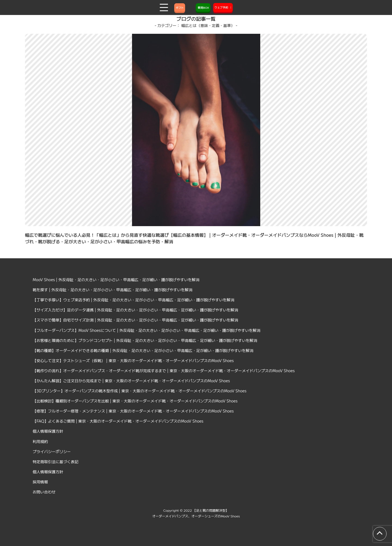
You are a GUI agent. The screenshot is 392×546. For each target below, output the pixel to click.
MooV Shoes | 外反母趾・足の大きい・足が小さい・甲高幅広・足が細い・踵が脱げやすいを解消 (116, 280)
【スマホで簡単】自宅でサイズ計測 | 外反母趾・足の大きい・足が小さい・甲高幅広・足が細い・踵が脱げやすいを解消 (135, 320)
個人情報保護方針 (48, 431)
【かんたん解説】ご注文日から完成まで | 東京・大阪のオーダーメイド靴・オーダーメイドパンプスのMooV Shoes (131, 381)
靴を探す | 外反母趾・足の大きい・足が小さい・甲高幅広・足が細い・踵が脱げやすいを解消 (113, 290)
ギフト (180, 7)
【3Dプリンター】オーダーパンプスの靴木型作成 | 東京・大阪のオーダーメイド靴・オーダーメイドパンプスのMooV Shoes (140, 391)
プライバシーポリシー (52, 451)
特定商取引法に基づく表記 (56, 462)
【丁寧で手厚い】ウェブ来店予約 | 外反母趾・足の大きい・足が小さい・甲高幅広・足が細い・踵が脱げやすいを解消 (134, 300)
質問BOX (203, 7)
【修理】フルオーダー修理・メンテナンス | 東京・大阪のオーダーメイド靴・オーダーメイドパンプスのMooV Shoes (133, 411)
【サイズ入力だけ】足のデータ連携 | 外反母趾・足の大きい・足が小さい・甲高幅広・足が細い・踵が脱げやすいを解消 (135, 310)
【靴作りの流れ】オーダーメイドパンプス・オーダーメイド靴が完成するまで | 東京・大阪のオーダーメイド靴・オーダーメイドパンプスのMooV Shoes (164, 371)
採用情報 (40, 482)
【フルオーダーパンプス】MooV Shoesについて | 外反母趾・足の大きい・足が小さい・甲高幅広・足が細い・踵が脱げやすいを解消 (147, 330)
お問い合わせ (44, 492)
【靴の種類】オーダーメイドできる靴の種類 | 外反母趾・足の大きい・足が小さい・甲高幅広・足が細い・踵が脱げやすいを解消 (143, 350)
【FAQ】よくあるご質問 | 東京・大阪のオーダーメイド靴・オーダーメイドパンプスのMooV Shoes (118, 421)
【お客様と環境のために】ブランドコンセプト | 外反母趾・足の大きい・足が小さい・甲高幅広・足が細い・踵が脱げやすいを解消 (145, 340)
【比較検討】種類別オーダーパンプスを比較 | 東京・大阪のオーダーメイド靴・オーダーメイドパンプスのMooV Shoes (135, 401)
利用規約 (40, 441)
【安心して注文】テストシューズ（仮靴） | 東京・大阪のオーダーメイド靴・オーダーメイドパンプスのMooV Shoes (133, 360)
